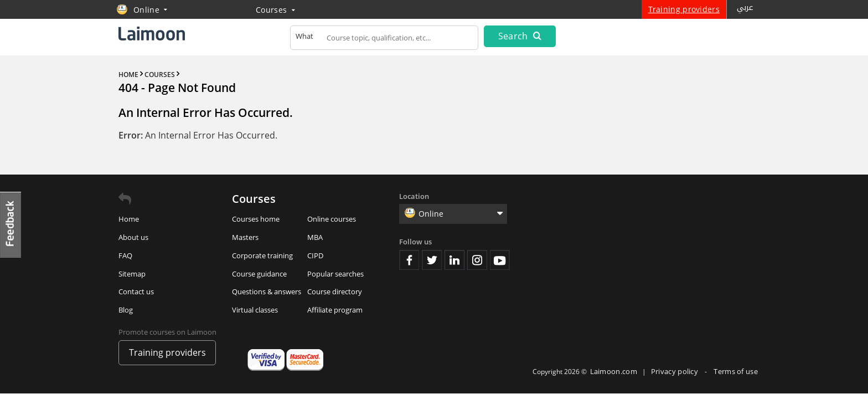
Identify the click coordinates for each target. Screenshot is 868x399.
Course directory (335, 291)
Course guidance (259, 274)
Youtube (500, 260)
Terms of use (736, 371)
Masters (245, 237)
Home (129, 219)
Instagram (477, 260)
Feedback (11, 225)
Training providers (684, 9)
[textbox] (384, 40)
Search (520, 36)
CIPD (315, 255)
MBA (315, 237)
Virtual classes (255, 310)
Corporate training (262, 255)
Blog (126, 310)
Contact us (136, 291)
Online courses (332, 219)
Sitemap (132, 274)
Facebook (409, 260)
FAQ (125, 255)
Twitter (432, 260)
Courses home (256, 219)
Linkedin (454, 260)
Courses (275, 10)
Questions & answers (267, 291)
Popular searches (335, 274)
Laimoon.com (614, 371)
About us (133, 237)
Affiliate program (335, 310)
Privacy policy (676, 371)
